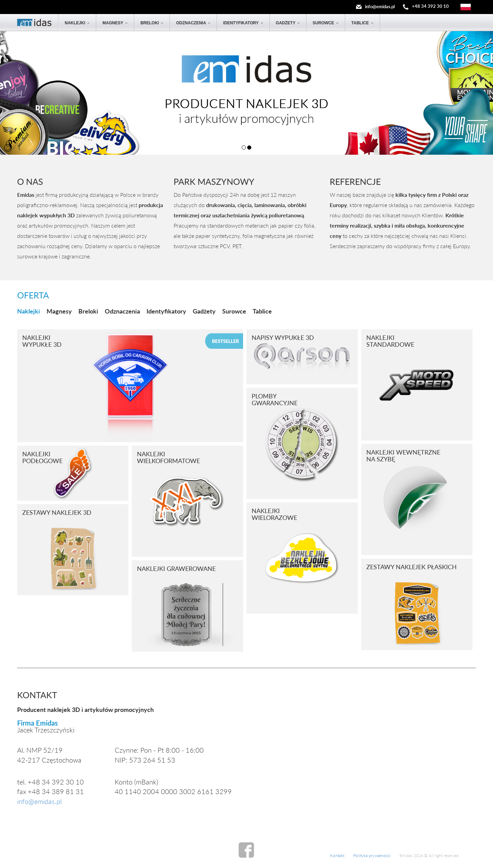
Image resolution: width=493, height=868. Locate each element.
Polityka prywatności (372, 856)
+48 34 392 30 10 (430, 7)
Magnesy (115, 23)
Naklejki (77, 23)
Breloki (152, 23)
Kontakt (337, 856)
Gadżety (288, 23)
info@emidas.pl (380, 7)
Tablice (362, 23)
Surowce (326, 23)
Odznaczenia (193, 23)
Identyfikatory (243, 23)
